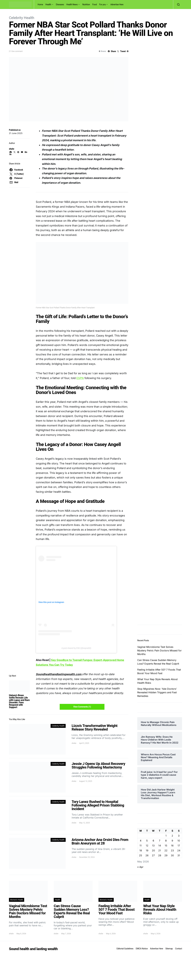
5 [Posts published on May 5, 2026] (147, 841)
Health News (72, 4)
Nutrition (86, 4)
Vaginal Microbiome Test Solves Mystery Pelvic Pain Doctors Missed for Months (159, 650)
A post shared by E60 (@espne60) (76, 648)
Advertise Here (117, 4)
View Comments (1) (82, 707)
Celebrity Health (22, 18)
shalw (12, 149)
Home (40, 4)
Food (95, 4)
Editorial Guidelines (125, 949)
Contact (179, 949)
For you (103, 4)
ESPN (80, 378)
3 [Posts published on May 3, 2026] (179, 836)
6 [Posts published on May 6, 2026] (153, 841)
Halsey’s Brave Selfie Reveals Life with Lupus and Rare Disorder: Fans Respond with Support (19, 701)
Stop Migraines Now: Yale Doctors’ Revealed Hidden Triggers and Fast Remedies (157, 692)
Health (48, 4)
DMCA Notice (142, 949)
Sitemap (169, 949)
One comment (17, 51)
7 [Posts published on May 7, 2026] (160, 841)
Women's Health (17, 900)
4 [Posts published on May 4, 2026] (141, 841)
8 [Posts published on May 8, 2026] (166, 841)
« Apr (140, 867)
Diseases (60, 4)
